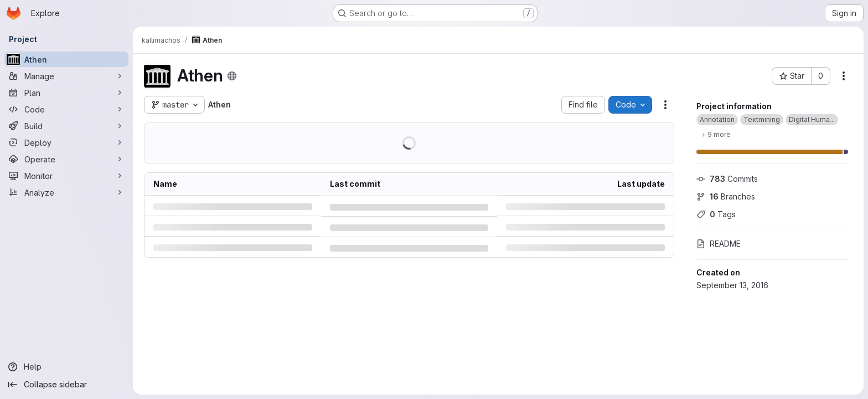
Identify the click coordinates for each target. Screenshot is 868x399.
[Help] (66, 367)
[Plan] (66, 93)
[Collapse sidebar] (66, 385)
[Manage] (66, 76)
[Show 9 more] (716, 134)
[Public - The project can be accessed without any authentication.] (232, 76)
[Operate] (66, 159)
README (719, 244)
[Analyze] (66, 192)
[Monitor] (66, 176)
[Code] (66, 109)
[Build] (66, 126)
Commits (727, 179)
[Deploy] (66, 142)
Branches (726, 196)
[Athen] (66, 59)
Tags (716, 214)
